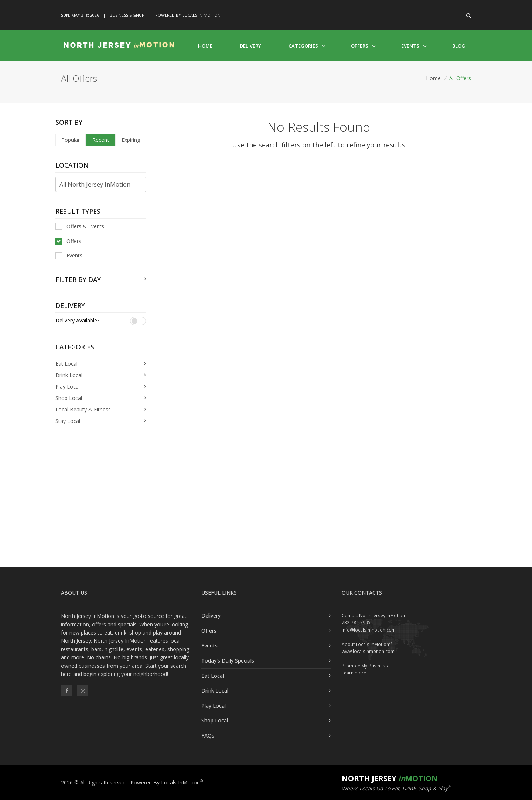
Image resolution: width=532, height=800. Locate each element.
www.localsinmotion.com (368, 651)
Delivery (250, 46)
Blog (459, 46)
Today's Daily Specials (228, 661)
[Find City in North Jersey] (101, 184)
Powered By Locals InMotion (167, 782)
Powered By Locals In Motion (188, 15)
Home (205, 46)
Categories (303, 46)
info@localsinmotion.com (369, 630)
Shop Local (215, 720)
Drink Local (215, 690)
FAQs (208, 736)
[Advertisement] (266, 504)
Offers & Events (80, 226)
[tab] (101, 280)
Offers (360, 46)
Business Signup (127, 15)
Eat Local (213, 676)
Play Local (214, 706)
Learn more (354, 673)
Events (410, 46)
